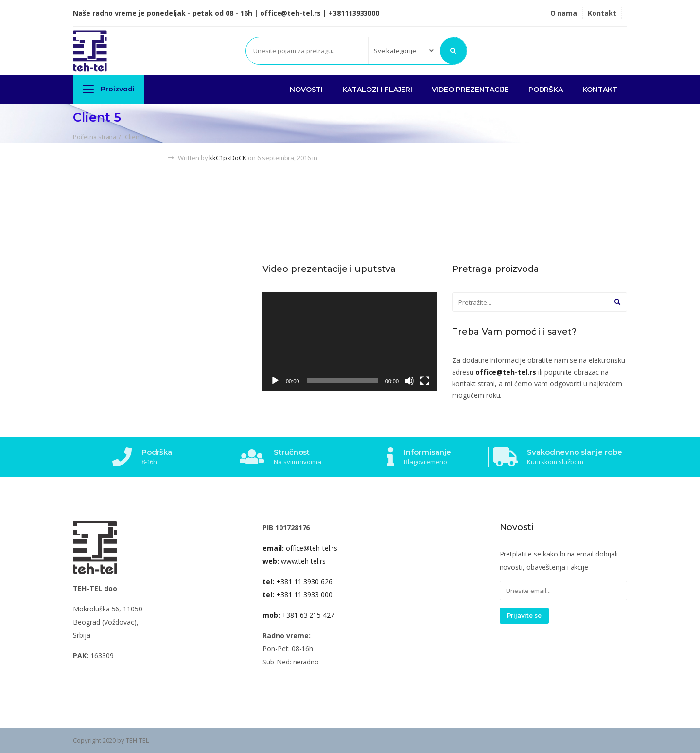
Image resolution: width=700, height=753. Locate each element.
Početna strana (95, 137)
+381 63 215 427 (298, 615)
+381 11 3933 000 (297, 595)
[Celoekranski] (425, 381)
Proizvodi (109, 89)
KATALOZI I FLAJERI (377, 90)
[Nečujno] (409, 381)
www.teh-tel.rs (294, 561)
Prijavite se (524, 616)
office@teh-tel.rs (300, 548)
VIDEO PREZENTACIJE (470, 90)
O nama (564, 13)
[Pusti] (275, 381)
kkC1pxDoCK (228, 158)
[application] (350, 342)
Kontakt (602, 13)
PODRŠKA (546, 90)
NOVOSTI (306, 90)
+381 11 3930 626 (297, 582)
